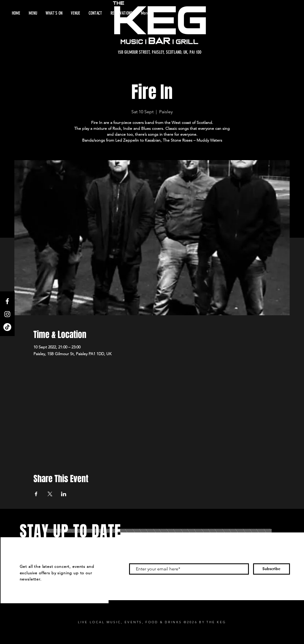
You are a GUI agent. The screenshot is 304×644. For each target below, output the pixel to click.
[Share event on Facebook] (36, 494)
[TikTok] (7, 327)
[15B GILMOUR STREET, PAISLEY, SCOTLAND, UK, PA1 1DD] (160, 52)
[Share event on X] (50, 494)
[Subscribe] (272, 569)
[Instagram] (7, 314)
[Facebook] (7, 301)
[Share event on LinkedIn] (64, 494)
